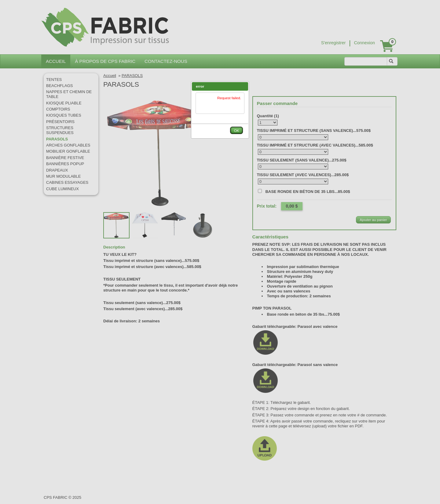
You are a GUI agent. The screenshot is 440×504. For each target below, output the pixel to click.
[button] (244, 86)
